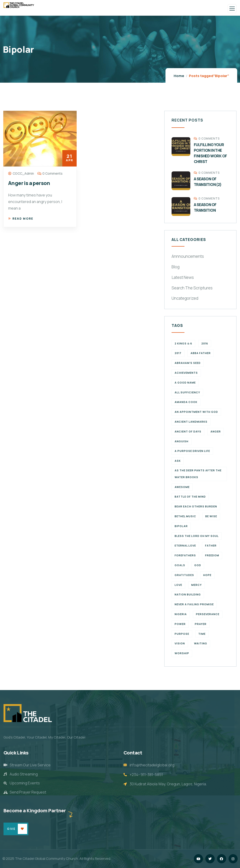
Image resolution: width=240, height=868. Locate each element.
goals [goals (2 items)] (180, 565)
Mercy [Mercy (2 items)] (197, 585)
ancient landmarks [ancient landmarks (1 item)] (191, 422)
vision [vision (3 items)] (180, 643)
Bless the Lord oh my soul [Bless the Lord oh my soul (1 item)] (197, 536)
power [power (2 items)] (180, 624)
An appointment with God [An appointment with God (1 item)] (196, 412)
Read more (21, 219)
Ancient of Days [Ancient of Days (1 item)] (188, 431)
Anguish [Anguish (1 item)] (182, 441)
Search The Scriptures (192, 288)
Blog (176, 267)
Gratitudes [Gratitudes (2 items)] (184, 575)
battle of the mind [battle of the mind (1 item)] (190, 497)
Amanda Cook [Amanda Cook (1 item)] (186, 402)
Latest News (183, 277)
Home (179, 76)
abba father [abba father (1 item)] (201, 353)
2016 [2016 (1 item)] (205, 343)
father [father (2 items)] (211, 545)
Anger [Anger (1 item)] (216, 431)
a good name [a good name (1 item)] (185, 382)
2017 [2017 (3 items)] (178, 353)
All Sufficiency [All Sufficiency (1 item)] (187, 392)
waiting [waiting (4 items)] (201, 643)
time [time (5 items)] (202, 634)
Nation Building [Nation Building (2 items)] (188, 594)
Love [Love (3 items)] (178, 585)
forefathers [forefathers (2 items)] (185, 555)
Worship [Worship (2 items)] (182, 653)
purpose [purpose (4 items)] (182, 634)
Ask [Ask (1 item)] (178, 461)
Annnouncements (188, 256)
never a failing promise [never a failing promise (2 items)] (194, 604)
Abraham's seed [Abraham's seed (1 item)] (188, 363)
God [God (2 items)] (198, 565)
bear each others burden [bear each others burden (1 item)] (196, 506)
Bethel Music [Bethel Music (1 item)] (185, 516)
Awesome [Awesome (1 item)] (182, 487)
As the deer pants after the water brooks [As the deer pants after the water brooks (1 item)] (198, 474)
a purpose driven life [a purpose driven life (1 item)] (192, 451)
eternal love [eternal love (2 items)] (185, 545)
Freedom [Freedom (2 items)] (212, 555)
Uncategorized (185, 298)
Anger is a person (29, 183)
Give (11, 829)
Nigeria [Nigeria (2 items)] (181, 614)
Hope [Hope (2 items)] (207, 575)
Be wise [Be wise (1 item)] (211, 516)
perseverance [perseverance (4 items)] (208, 614)
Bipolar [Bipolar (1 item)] (181, 526)
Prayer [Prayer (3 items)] (201, 624)
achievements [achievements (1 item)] (186, 373)
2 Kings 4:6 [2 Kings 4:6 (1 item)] (183, 343)
